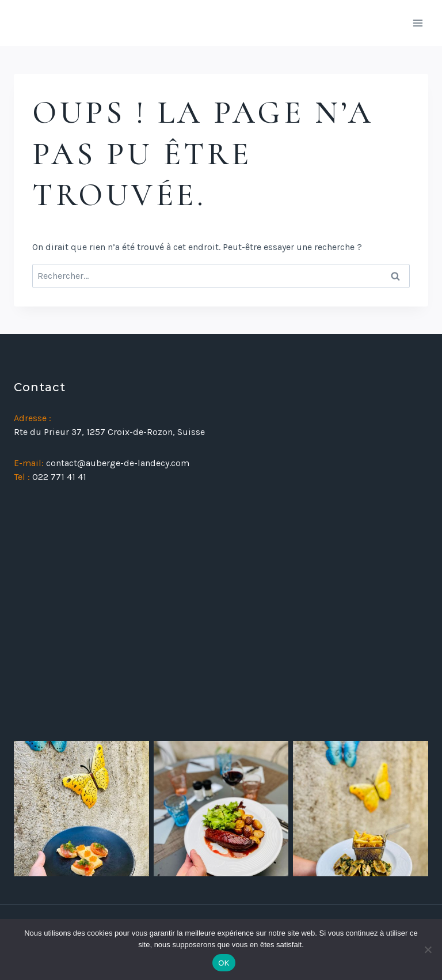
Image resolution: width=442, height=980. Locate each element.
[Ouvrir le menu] (418, 23)
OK (224, 963)
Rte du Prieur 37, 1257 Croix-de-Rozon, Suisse (109, 432)
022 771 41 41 (59, 477)
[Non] (428, 949)
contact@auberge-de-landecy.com (118, 463)
